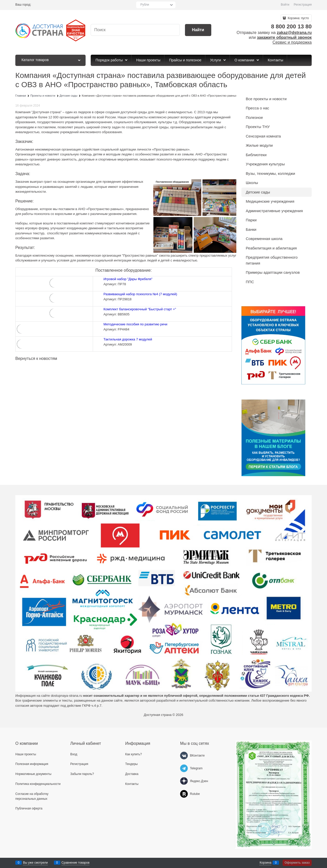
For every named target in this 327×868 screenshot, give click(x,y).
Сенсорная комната (263, 136)
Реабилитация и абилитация (271, 248)
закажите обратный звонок (284, 37)
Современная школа (264, 239)
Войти (285, 5)
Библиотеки (256, 155)
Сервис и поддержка (292, 42)
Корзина (265, 863)
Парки (251, 220)
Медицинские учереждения (270, 201)
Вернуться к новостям (36, 358)
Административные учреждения (274, 211)
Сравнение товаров (76, 863)
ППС (250, 282)
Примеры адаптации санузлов (273, 272)
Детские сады (258, 192)
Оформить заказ (297, 863)
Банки (251, 229)
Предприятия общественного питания (272, 260)
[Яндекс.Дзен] (184, 781)
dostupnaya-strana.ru (67, 696)
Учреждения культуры (265, 164)
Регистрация (303, 5)
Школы (252, 183)
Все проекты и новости (266, 99)
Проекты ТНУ (258, 127)
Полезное (254, 117)
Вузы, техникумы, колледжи (270, 173)
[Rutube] (184, 794)
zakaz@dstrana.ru (294, 33)
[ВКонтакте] (184, 756)
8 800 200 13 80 (291, 26)
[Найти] (198, 30)
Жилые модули (259, 145)
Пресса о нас (258, 108)
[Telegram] (184, 768)
